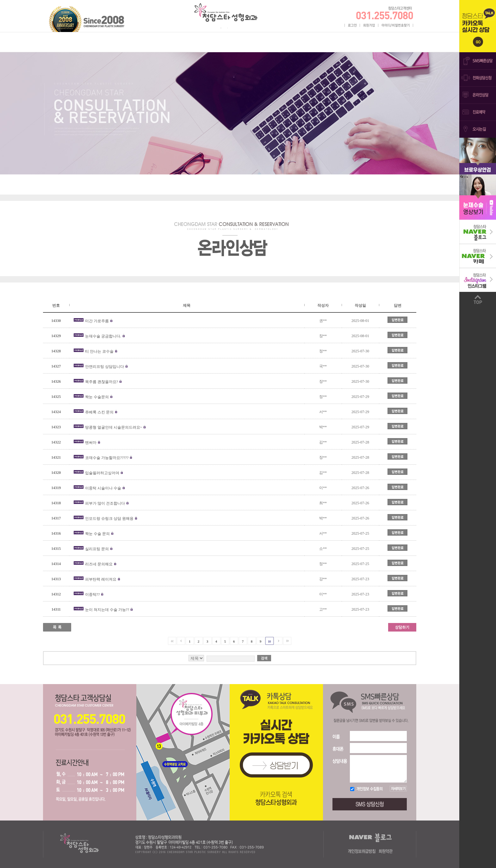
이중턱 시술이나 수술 (104, 488)
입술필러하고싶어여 (102, 473)
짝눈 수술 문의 (97, 534)
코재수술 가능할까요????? (107, 458)
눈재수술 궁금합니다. (103, 336)
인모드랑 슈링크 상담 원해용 (109, 519)
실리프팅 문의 (97, 549)
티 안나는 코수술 (99, 351)
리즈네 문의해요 (99, 564)
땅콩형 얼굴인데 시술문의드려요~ (114, 427)
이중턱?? (93, 594)
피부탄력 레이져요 (101, 579)
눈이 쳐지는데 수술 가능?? (107, 610)
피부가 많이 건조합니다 (105, 503)
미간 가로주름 (97, 321)
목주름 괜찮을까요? (102, 382)
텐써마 (91, 443)
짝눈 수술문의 (97, 397)
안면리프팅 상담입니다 (105, 367)
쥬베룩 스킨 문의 (99, 412)
